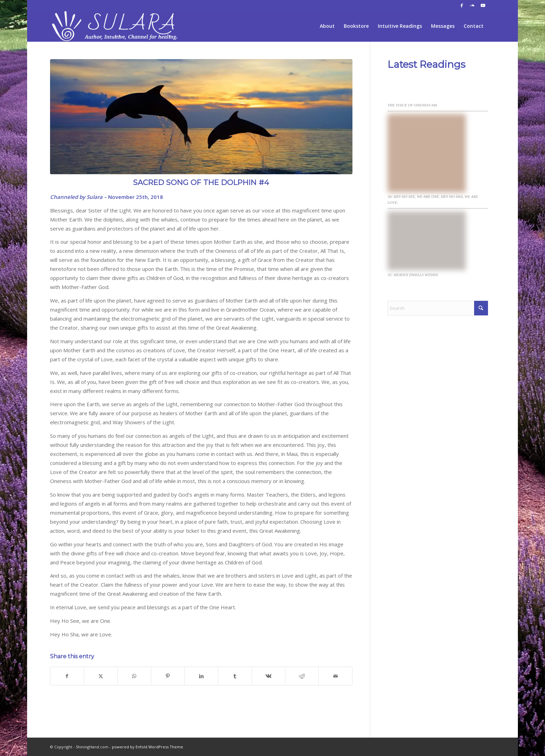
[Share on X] (101, 676)
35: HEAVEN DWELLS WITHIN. (413, 275)
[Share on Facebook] (67, 676)
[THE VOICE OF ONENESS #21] (540, 378)
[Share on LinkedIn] (201, 676)
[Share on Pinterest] (168, 676)
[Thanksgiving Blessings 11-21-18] (5, 378)
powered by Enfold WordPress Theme (148, 747)
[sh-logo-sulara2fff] (116, 26)
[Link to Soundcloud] (472, 5)
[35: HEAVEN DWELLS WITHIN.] (427, 242)
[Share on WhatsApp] (134, 676)
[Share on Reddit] (302, 676)
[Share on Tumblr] (235, 676)
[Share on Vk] (269, 676)
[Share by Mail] (335, 676)
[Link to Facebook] (462, 5)
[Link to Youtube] (483, 5)
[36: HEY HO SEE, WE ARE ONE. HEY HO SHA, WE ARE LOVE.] (427, 154)
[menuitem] (327, 26)
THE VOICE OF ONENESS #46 (412, 105)
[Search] (438, 308)
